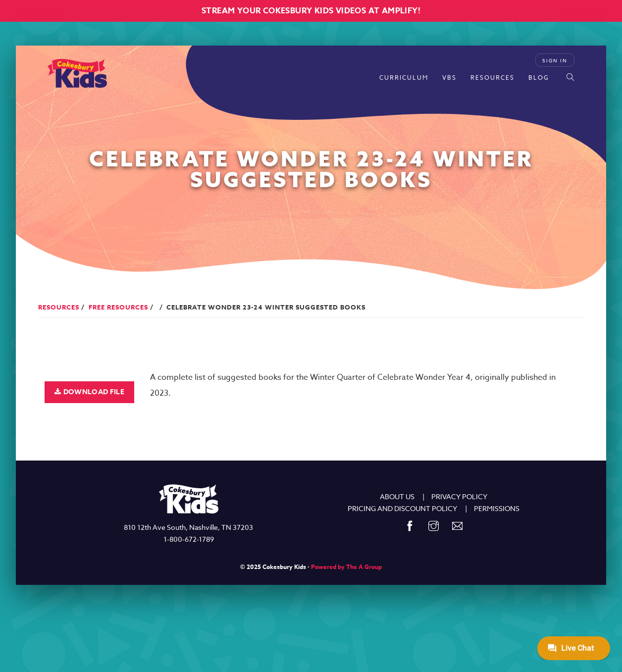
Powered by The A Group (346, 567)
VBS (449, 78)
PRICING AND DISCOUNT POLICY (402, 508)
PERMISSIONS (497, 508)
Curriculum (404, 78)
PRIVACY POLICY (459, 496)
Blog (539, 78)
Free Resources (118, 307)
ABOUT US (397, 496)
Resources (492, 78)
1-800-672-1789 (189, 539)
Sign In (555, 60)
